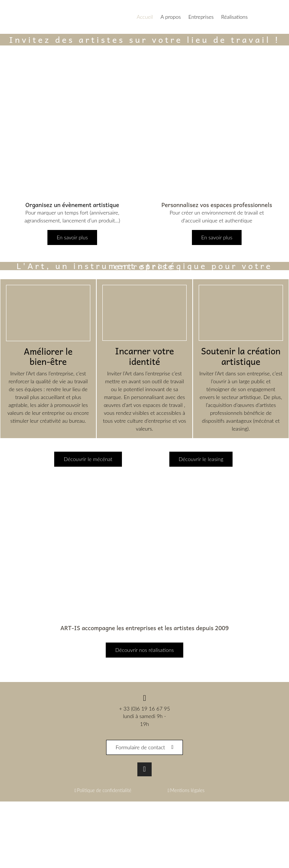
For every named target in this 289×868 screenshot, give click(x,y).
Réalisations (235, 17)
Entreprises (201, 17)
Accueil (145, 17)
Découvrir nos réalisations (144, 650)
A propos (170, 17)
